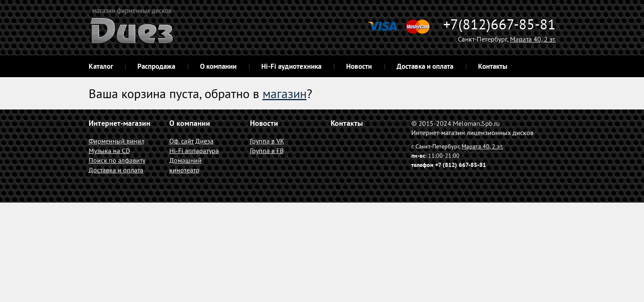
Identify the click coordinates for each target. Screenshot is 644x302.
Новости (359, 66)
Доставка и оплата (425, 66)
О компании (218, 66)
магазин (285, 93)
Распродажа (156, 66)
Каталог (101, 66)
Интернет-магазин (120, 123)
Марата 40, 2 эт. (533, 39)
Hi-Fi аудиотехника (291, 66)
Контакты (493, 66)
